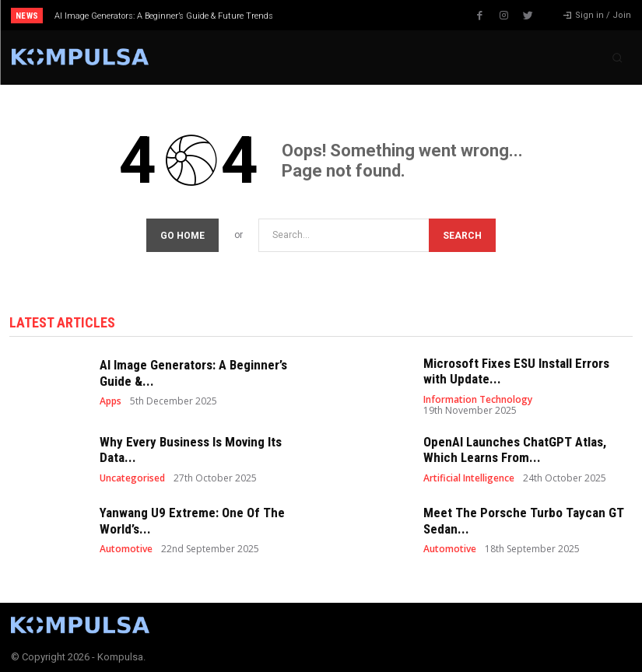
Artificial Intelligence (469, 475)
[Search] (462, 232)
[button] (617, 58)
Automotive (126, 546)
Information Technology (478, 397)
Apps (111, 398)
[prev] (329, 15)
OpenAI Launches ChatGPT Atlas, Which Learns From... (515, 446)
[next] (354, 15)
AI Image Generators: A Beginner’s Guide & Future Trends (164, 16)
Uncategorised (132, 475)
